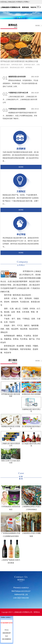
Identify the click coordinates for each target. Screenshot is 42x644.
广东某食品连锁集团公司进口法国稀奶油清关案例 (11, 525)
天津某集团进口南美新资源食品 (11, 498)
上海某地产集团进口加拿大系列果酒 (11, 551)
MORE (38, 26)
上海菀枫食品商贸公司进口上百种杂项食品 (31, 498)
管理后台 (37, 612)
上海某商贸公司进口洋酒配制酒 (31, 525)
